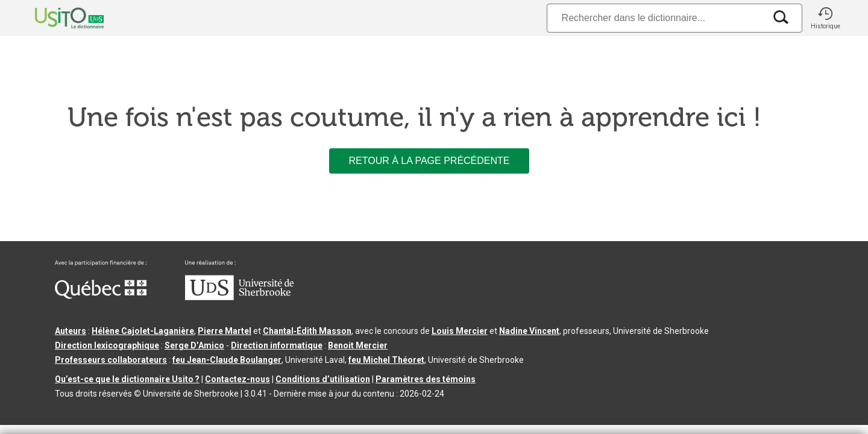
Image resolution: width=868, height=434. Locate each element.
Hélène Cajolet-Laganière (143, 331)
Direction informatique (277, 345)
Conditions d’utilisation (323, 379)
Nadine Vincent (529, 331)
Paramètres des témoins (426, 379)
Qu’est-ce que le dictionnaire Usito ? (127, 379)
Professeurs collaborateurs (111, 360)
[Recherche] (656, 18)
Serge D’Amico (194, 345)
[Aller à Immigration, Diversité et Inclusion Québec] (101, 296)
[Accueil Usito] (56, 18)
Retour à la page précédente (429, 161)
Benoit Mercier (358, 345)
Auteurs (71, 331)
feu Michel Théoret (386, 360)
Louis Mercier (460, 331)
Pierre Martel (225, 331)
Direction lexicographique (107, 345)
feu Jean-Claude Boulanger (227, 360)
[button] (825, 18)
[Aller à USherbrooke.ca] (239, 297)
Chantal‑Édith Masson (307, 331)
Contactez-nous (237, 379)
